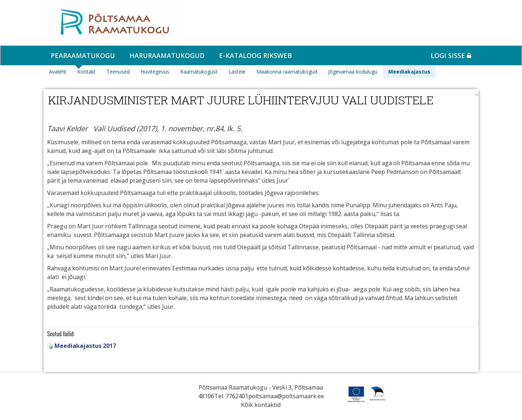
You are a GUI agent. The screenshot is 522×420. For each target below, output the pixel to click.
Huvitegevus (155, 72)
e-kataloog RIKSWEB (255, 55)
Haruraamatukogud (167, 55)
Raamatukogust (199, 72)
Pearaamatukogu (83, 55)
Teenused (118, 72)
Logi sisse (451, 55)
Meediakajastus (409, 72)
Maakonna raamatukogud (287, 72)
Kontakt (86, 72)
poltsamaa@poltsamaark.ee (286, 396)
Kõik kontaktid (261, 405)
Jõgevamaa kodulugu (353, 72)
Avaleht (58, 72)
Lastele (237, 72)
